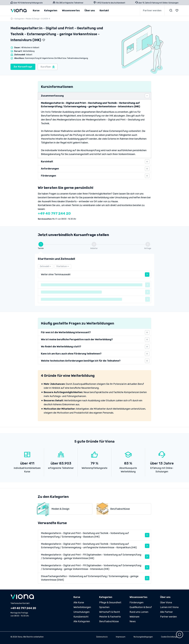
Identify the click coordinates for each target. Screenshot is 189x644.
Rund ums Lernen (139, 612)
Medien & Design (33, 19)
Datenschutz (102, 637)
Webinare (134, 617)
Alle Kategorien (82, 621)
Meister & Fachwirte (110, 617)
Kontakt (104, 11)
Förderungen (136, 603)
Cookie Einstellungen (170, 637)
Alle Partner (166, 612)
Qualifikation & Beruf (141, 607)
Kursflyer (48, 67)
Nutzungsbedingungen (143, 637)
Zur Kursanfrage (23, 67)
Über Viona (166, 603)
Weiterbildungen (82, 607)
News (133, 621)
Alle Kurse (79, 603)
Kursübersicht (81, 617)
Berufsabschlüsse (109, 621)
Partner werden (152, 11)
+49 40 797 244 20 (54, 213)
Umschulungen (82, 612)
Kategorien (19, 19)
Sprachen (104, 607)
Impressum (121, 637)
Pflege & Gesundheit (110, 603)
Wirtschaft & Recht (110, 612)
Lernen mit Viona (169, 607)
